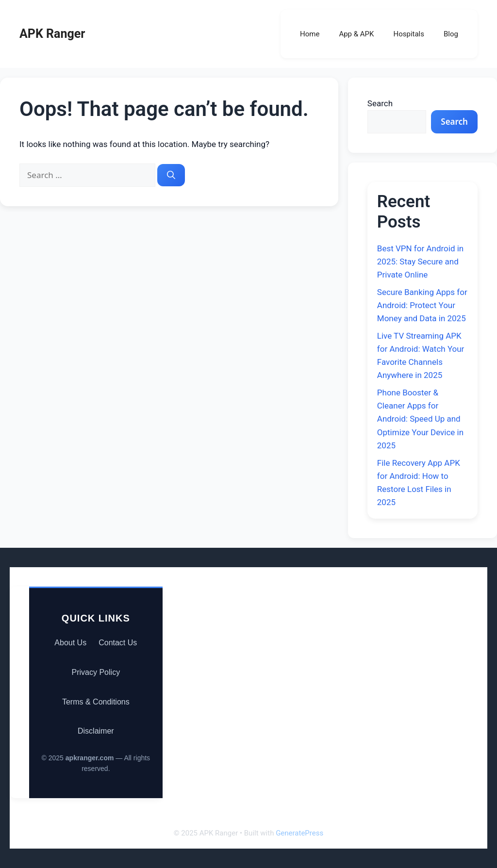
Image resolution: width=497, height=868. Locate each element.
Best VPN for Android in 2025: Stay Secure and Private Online (420, 262)
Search (380, 103)
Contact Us (118, 643)
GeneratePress (299, 833)
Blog (451, 34)
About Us (70, 643)
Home (310, 34)
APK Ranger (52, 34)
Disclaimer (96, 731)
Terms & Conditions (96, 702)
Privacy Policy (96, 672)
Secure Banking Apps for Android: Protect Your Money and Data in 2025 (422, 305)
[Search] (171, 175)
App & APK (356, 34)
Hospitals (409, 34)
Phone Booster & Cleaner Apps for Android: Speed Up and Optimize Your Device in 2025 (420, 419)
